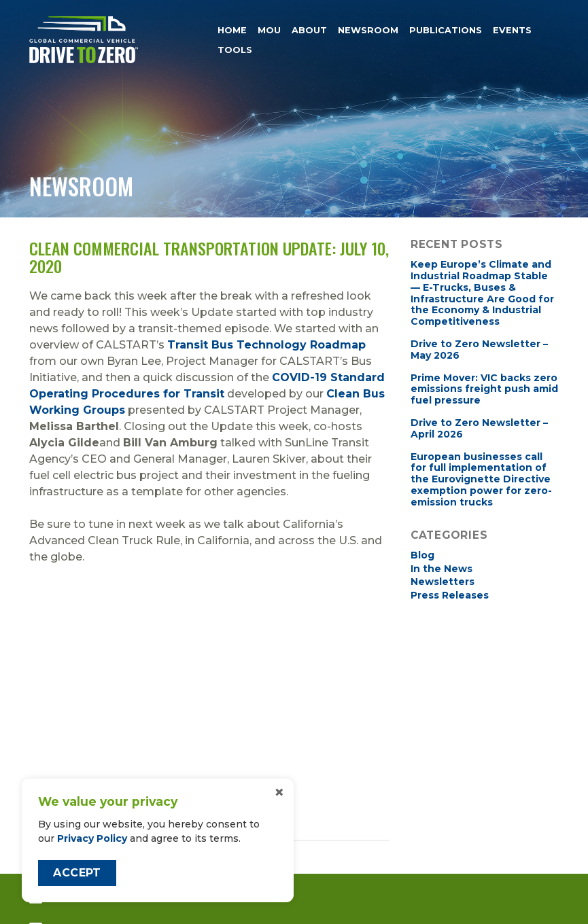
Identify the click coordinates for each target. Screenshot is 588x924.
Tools (235, 50)
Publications (446, 30)
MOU (269, 30)
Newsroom (368, 30)
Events (512, 30)
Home (232, 30)
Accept (77, 873)
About (309, 30)
